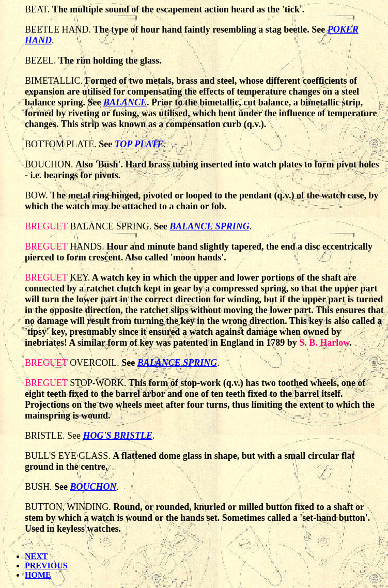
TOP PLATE (139, 144)
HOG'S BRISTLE (118, 436)
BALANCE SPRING (209, 226)
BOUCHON (94, 487)
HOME (38, 575)
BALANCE (125, 102)
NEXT (36, 556)
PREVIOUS (46, 566)
